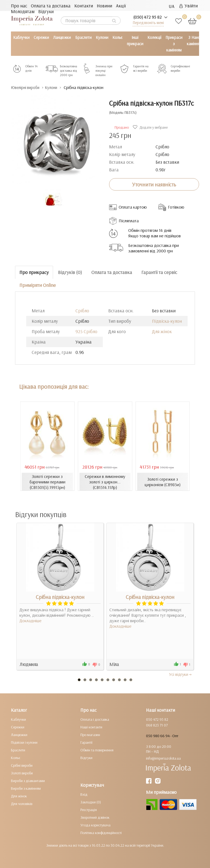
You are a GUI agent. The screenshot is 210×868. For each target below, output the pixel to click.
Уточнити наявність (154, 184)
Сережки (41, 37)
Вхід (84, 794)
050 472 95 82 (157, 719)
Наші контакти (91, 727)
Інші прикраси (135, 41)
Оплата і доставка (95, 719)
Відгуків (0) (70, 272)
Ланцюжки (62, 37)
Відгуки (46, 11)
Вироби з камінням (26, 788)
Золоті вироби (22, 773)
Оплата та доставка (51, 6)
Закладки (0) (91, 802)
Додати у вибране (151, 127)
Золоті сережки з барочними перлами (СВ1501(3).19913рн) (47, 481)
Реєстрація (89, 809)
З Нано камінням (194, 41)
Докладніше (30, 620)
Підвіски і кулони (24, 742)
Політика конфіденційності (101, 832)
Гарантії (86, 742)
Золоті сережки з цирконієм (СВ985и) (163, 481)
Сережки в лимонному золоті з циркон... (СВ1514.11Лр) (105, 481)
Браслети (83, 37)
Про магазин (90, 734)
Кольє (117, 37)
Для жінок (162, 331)
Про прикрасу (34, 272)
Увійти (189, 6)
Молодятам (23, 11)
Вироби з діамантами (28, 780)
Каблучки (21, 37)
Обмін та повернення (97, 750)
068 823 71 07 (157, 725)
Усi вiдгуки (181, 674)
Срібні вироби (22, 765)
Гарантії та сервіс (159, 272)
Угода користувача (95, 825)
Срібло (82, 310)
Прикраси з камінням (174, 44)
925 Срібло (86, 331)
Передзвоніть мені (148, 23)
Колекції (154, 37)
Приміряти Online (38, 285)
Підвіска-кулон (167, 321)
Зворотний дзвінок (95, 817)
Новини (104, 6)
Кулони (102, 37)
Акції (121, 6)
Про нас (19, 6)
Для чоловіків (22, 803)
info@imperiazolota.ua (163, 758)
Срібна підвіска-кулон (60, 597)
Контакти (84, 6)
